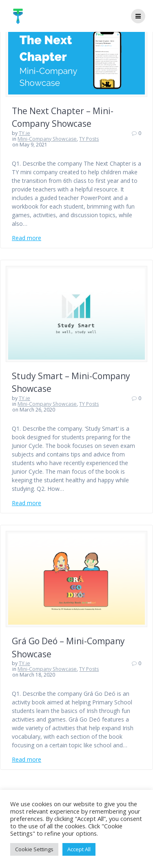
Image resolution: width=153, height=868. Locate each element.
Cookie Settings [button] (34, 849)
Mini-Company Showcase (47, 139)
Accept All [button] (79, 849)
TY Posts (89, 139)
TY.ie (24, 133)
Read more (27, 238)
